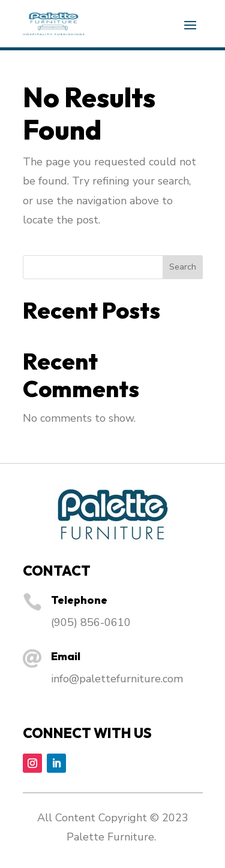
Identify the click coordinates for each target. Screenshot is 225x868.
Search (183, 267)
